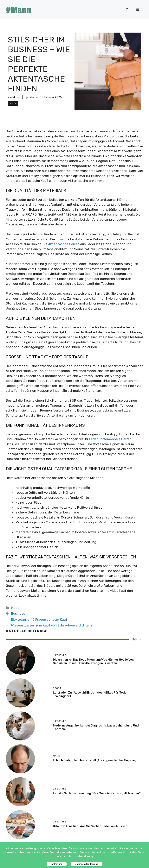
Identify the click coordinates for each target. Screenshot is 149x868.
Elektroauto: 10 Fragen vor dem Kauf (39, 620)
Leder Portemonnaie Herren (110, 439)
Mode (13, 104)
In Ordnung (57, 864)
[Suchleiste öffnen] (127, 10)
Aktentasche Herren (64, 244)
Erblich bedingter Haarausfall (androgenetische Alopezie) (95, 760)
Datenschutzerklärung (87, 864)
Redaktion (14, 97)
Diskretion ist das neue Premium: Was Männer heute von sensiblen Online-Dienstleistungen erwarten (93, 661)
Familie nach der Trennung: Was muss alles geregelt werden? (97, 793)
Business (18, 613)
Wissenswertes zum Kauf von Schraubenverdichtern (51, 625)
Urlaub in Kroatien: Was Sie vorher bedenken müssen (90, 826)
